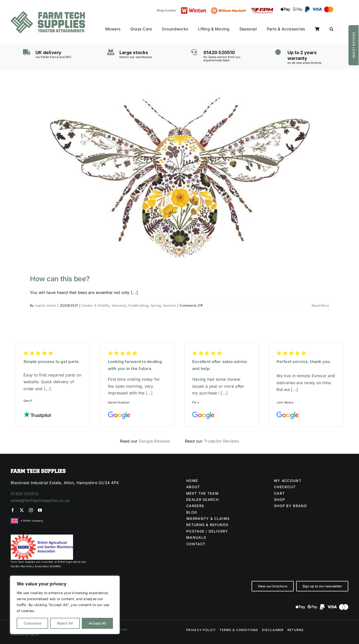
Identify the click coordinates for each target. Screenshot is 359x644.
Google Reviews (154, 441)
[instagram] (31, 510)
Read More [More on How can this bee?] (320, 305)
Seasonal (119, 305)
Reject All (65, 623)
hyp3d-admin (46, 305)
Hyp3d (34, 634)
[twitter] (22, 510)
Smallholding (138, 305)
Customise (33, 623)
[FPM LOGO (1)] (262, 10)
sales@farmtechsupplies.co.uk (40, 500)
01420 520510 (25, 494)
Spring (156, 305)
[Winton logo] (193, 9)
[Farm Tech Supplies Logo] (48, 13)
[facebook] (13, 510)
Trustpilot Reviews (221, 441)
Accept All (97, 623)
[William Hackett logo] (228, 9)
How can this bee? (60, 279)
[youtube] (40, 510)
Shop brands (166, 10)
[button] (331, 29)
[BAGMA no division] (42, 537)
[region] (65, 605)
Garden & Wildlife (95, 305)
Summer (170, 305)
